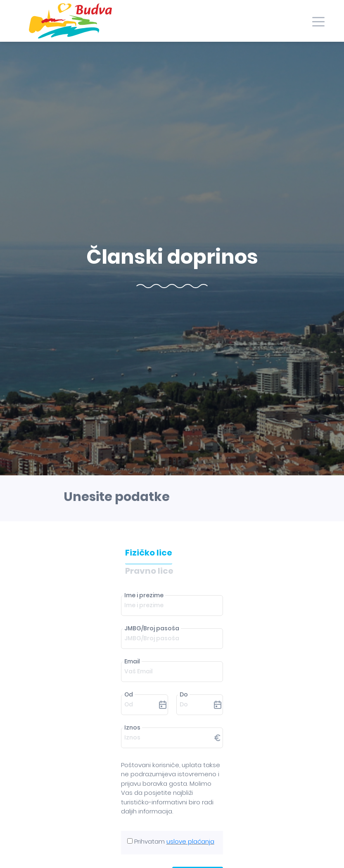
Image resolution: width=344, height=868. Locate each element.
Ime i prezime (144, 595)
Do (184, 694)
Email (132, 661)
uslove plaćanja (190, 841)
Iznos (132, 727)
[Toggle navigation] (318, 21)
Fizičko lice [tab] (149, 553)
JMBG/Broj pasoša (152, 628)
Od (129, 694)
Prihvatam (174, 841)
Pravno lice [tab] (149, 571)
